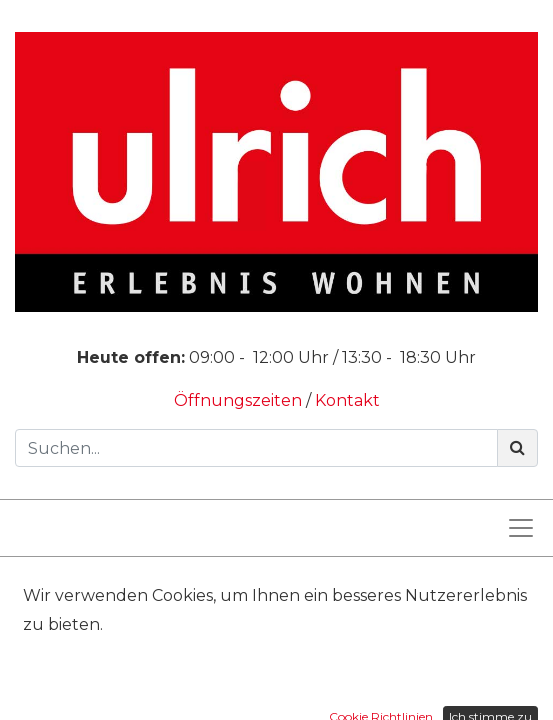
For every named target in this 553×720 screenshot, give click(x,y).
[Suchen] (517, 448)
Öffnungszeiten (240, 400)
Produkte (169, 588)
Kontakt (347, 400)
